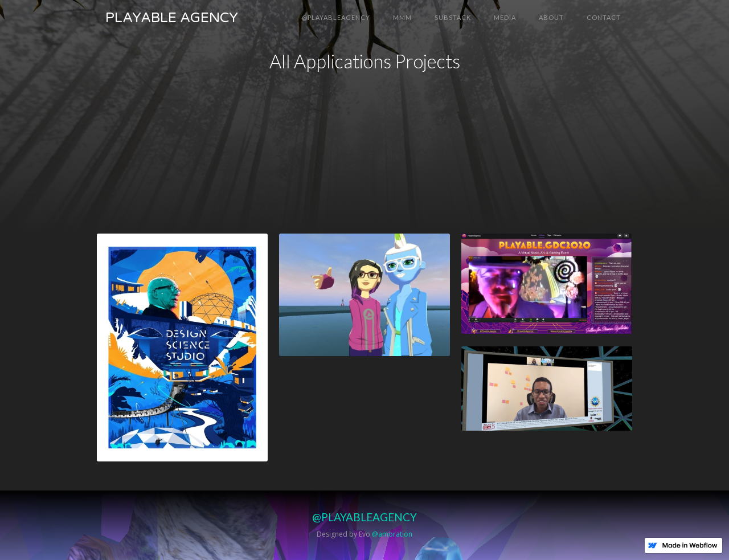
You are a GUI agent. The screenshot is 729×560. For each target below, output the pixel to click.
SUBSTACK (453, 17)
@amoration (392, 534)
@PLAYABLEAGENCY (336, 17)
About (551, 17)
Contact (604, 17)
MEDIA (505, 17)
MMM (402, 17)
